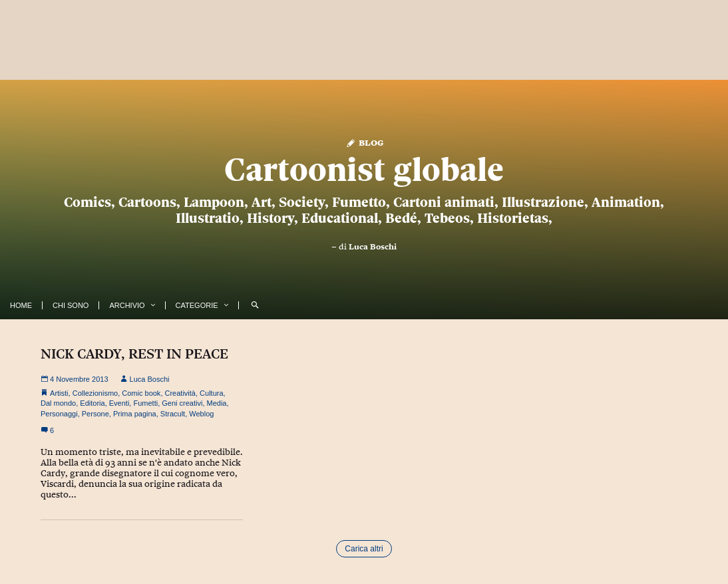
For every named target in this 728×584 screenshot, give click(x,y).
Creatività (180, 393)
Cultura (211, 393)
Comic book (141, 393)
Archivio (127, 305)
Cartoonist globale (364, 170)
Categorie (197, 305)
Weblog (201, 414)
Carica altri (364, 549)
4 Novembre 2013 (75, 379)
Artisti (59, 393)
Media (217, 403)
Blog (364, 142)
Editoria (92, 403)
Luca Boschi (373, 247)
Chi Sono (71, 305)
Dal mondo (58, 403)
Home (21, 305)
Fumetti (145, 403)
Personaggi (59, 414)
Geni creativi (182, 403)
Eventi (119, 403)
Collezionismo (95, 393)
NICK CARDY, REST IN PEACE (134, 354)
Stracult (173, 414)
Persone (95, 414)
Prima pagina (135, 414)
